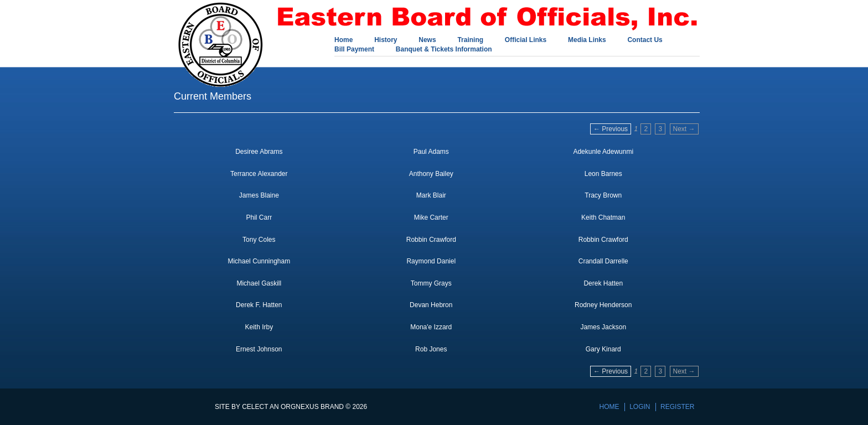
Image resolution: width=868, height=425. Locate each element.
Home (343, 40)
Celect (255, 407)
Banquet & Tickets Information (444, 50)
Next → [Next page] (684, 129)
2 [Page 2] (646, 129)
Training (470, 40)
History (386, 40)
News (427, 40)
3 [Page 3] (660, 129)
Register (677, 407)
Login (640, 407)
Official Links (526, 40)
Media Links (587, 40)
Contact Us (645, 40)
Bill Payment (354, 50)
